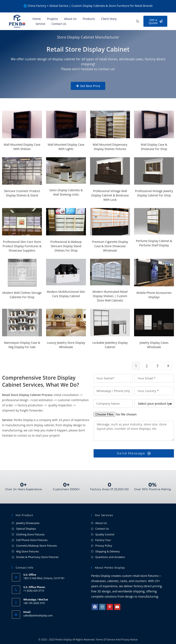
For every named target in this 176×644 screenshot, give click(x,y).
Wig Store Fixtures (27, 551)
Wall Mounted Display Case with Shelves (22, 147)
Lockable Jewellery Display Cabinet (110, 345)
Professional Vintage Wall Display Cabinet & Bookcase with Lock (110, 195)
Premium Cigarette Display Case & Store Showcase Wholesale (110, 246)
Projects (52, 19)
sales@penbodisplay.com (38, 616)
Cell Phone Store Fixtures (32, 540)
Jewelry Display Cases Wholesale (154, 345)
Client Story (109, 19)
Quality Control (105, 534)
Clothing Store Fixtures (30, 534)
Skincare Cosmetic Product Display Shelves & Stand (22, 193)
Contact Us (59, 24)
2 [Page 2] (147, 366)
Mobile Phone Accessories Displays (154, 295)
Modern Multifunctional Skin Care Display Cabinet (66, 294)
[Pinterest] (110, 607)
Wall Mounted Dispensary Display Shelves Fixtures (110, 147)
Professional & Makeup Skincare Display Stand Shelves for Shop (66, 246)
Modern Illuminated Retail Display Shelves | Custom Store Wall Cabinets (110, 296)
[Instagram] (102, 607)
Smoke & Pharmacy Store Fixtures (37, 557)
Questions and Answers (110, 557)
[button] (137, 21)
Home (37, 19)
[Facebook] (95, 607)
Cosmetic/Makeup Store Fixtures (36, 546)
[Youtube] (117, 607)
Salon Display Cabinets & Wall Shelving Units (66, 192)
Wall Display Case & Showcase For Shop (154, 147)
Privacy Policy (104, 546)
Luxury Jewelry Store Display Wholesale (66, 345)
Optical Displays (26, 529)
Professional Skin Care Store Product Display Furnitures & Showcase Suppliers (22, 246)
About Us (101, 523)
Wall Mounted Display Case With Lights (66, 147)
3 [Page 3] (157, 366)
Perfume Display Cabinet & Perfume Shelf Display (154, 243)
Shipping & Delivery (108, 551)
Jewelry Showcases (28, 523)
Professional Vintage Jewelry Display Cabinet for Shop (154, 193)
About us (70, 19)
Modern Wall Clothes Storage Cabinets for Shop (22, 295)
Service (40, 24)
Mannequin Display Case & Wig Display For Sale (22, 345)
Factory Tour (103, 540)
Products (89, 19)
